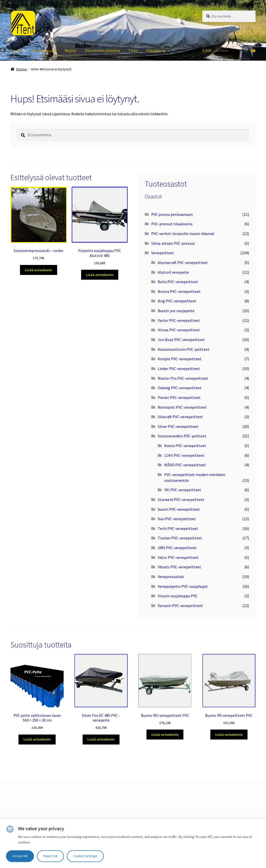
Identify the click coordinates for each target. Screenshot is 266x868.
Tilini (133, 50)
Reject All (50, 856)
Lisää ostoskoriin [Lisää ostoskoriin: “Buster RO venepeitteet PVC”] (165, 735)
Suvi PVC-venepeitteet (177, 519)
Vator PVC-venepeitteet (178, 557)
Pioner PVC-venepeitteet (179, 397)
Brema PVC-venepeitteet (179, 291)
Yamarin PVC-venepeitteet (180, 606)
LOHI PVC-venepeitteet (184, 455)
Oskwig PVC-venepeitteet (180, 388)
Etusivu (17, 50)
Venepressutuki (171, 577)
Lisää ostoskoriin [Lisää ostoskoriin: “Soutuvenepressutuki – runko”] (39, 270)
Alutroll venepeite (173, 272)
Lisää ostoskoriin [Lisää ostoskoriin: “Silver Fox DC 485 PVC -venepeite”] (101, 739)
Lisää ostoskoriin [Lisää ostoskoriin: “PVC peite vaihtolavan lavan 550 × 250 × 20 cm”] (37, 739)
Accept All (20, 856)
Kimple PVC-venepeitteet (180, 359)
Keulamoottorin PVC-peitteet (184, 349)
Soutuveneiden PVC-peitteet (182, 436)
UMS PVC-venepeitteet (177, 548)
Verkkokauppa (44, 50)
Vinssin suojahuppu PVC (178, 596)
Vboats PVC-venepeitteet (179, 567)
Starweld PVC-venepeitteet (181, 499)
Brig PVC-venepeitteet (177, 301)
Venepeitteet (163, 253)
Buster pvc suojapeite (176, 311)
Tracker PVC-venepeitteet (180, 538)
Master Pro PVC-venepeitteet (183, 378)
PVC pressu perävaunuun (172, 214)
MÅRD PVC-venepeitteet (185, 465)
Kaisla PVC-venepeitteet (185, 446)
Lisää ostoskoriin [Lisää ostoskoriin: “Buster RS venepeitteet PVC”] (229, 735)
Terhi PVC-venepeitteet (178, 528)
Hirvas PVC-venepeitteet (179, 330)
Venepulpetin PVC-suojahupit (183, 586)
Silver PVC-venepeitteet (178, 426)
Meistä (70, 50)
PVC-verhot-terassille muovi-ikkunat (183, 234)
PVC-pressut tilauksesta (172, 224)
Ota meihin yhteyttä (102, 50)
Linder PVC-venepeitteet (179, 369)
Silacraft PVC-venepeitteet (180, 417)
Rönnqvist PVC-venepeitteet (182, 407)
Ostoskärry (156, 50)
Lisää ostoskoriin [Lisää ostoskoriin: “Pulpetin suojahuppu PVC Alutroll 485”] (100, 275)
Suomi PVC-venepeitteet (179, 509)
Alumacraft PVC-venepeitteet (183, 262)
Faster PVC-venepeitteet (179, 320)
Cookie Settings (85, 856)
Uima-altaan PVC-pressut (173, 243)
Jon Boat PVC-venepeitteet (181, 340)
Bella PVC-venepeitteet (178, 282)
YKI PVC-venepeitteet (183, 490)
